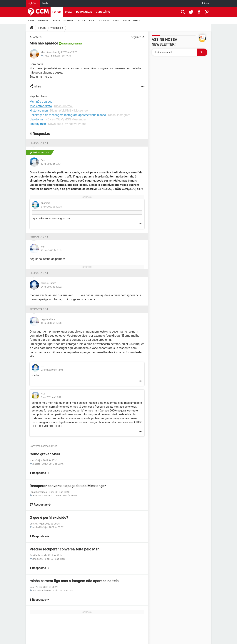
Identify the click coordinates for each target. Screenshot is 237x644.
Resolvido (67, 44)
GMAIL (116, 21)
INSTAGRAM (104, 21)
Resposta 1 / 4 (39, 143)
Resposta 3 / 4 (39, 273)
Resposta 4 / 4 (39, 309)
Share (38, 87)
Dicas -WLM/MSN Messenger (69, 111)
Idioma (206, 3)
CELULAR (56, 21)
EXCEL (92, 21)
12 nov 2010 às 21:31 (52, 250)
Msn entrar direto (41, 106)
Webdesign (57, 28)
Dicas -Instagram (119, 115)
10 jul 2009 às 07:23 (51, 323)
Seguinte (136, 37)
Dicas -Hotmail (64, 106)
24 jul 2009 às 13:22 (51, 287)
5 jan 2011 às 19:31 (61, 56)
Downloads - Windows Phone (67, 124)
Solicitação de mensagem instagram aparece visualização (68, 115)
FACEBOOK (68, 21)
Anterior (38, 37)
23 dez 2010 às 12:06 (52, 370)
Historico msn (39, 111)
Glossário (103, 12)
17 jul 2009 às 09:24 (51, 164)
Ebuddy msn (38, 124)
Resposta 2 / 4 (39, 237)
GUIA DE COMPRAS (131, 21)
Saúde (45, 3)
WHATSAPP (43, 21)
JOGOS (31, 21)
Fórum (57, 12)
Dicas (69, 12)
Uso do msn (37, 119)
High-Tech (33, 3)
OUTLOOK (81, 21)
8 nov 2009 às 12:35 (51, 207)
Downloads (84, 12)
